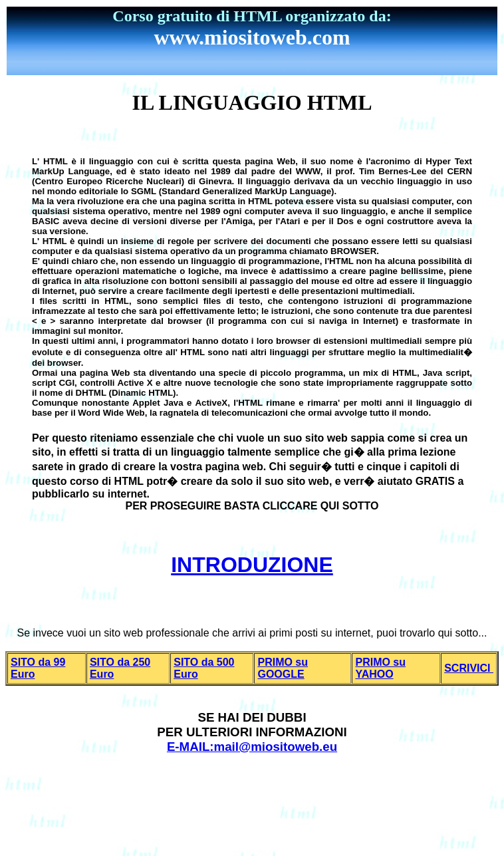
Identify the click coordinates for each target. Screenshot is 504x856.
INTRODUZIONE (252, 565)
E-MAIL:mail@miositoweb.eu (252, 747)
